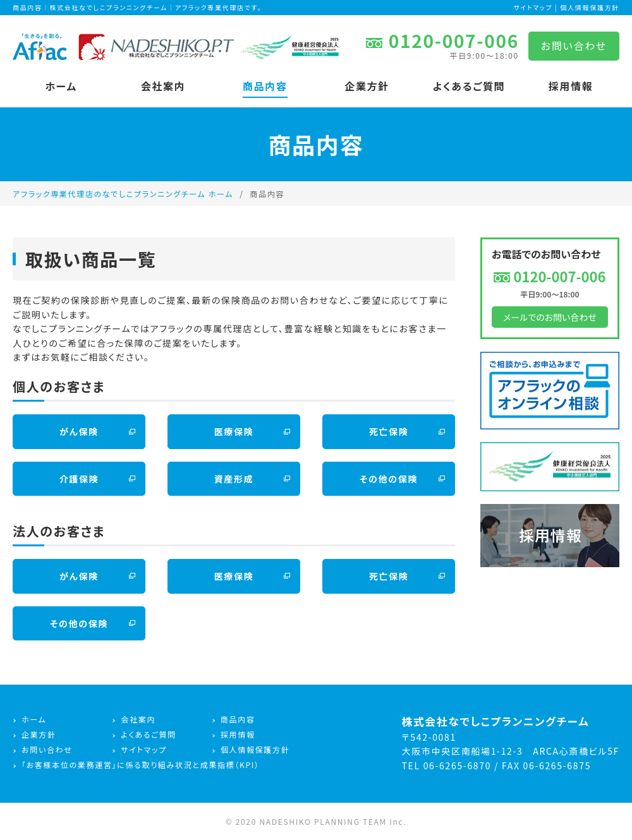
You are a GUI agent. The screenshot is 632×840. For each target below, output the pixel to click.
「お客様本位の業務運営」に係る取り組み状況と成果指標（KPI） (141, 765)
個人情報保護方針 (590, 7)
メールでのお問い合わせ (550, 317)
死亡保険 (389, 431)
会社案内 (163, 86)
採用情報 (571, 86)
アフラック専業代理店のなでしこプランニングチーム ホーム (123, 194)
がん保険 (79, 431)
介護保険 (79, 479)
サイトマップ (533, 7)
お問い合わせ (574, 45)
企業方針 (367, 86)
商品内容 (265, 86)
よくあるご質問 (469, 86)
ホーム (61, 86)
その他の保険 (389, 479)
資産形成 (234, 479)
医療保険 (234, 431)
